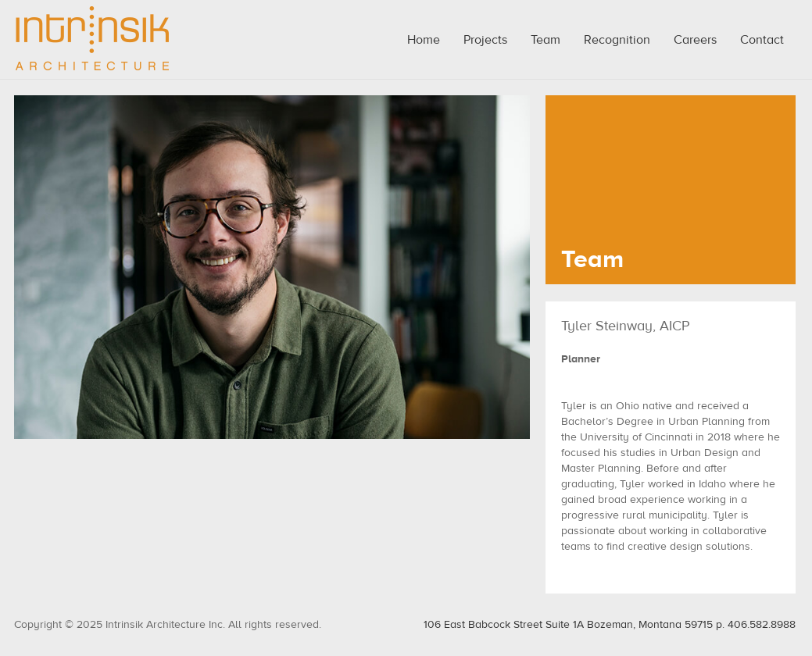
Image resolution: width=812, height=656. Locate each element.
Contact (762, 40)
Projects (485, 40)
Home (424, 40)
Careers (695, 40)
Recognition (617, 40)
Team (546, 40)
